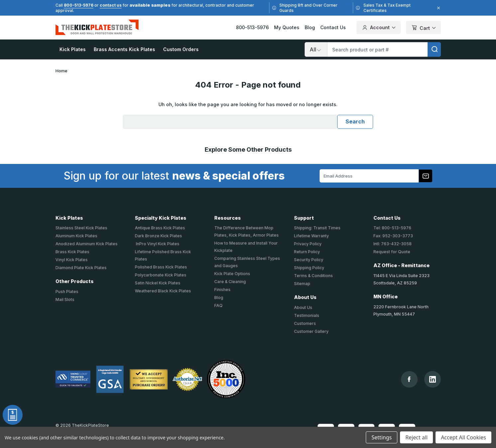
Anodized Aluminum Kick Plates (87, 244)
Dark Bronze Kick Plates (158, 236)
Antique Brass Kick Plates (160, 228)
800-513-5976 (79, 5)
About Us (303, 307)
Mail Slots (65, 299)
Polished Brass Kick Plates (161, 267)
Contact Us (333, 27)
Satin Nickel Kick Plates (158, 283)
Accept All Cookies (463, 437)
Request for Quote (392, 252)
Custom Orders (181, 49)
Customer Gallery (311, 331)
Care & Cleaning (230, 282)
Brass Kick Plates (72, 252)
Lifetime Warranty (311, 236)
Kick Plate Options (232, 274)
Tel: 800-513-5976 (392, 228)
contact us (111, 5)
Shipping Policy (309, 268)
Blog (310, 27)
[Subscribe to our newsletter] (426, 176)
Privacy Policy (308, 244)
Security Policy (309, 260)
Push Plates (67, 292)
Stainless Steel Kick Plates (81, 228)
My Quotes (287, 27)
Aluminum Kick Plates (76, 236)
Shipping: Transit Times (317, 228)
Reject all (416, 437)
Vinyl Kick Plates (72, 260)
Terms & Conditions (313, 276)
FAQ (218, 305)
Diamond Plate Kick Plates (81, 268)
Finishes (222, 290)
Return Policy (307, 252)
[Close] (438, 8)
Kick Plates (73, 49)
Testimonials (307, 315)
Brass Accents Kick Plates (124, 49)
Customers (305, 323)
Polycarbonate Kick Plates (161, 275)
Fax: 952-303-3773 (393, 236)
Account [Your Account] (379, 28)
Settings (382, 437)
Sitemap (302, 284)
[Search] (316, 49)
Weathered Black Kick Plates (163, 291)
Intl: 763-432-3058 (393, 244)
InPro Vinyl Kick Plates (157, 244)
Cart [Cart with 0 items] (423, 28)
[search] (434, 49)
